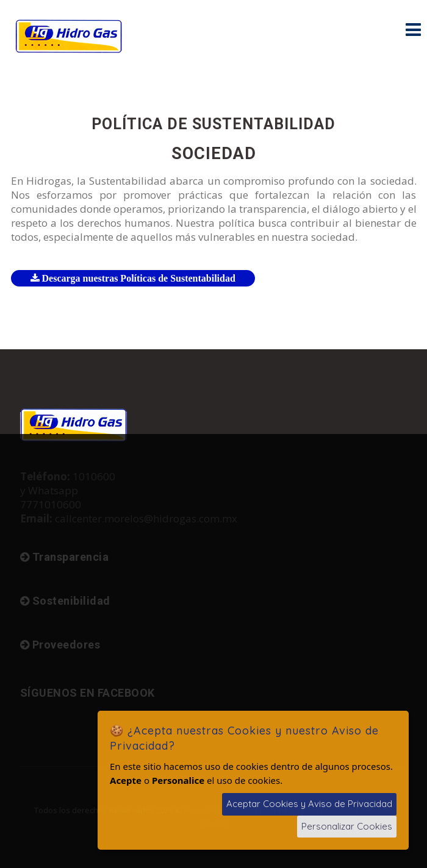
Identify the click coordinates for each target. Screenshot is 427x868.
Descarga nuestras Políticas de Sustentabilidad (133, 278)
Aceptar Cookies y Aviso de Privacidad (309, 804)
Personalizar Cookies (347, 826)
